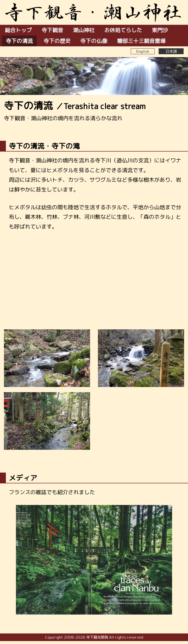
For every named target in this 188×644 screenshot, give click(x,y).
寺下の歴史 (57, 41)
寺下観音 (52, 30)
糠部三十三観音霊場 (141, 41)
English (143, 51)
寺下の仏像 (94, 41)
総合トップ (18, 30)
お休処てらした (123, 30)
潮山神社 (84, 30)
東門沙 (160, 30)
